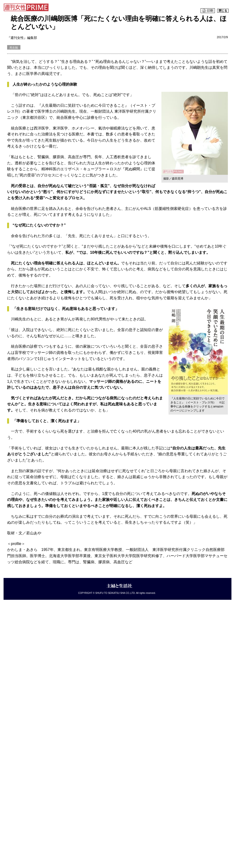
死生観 (14, 48)
